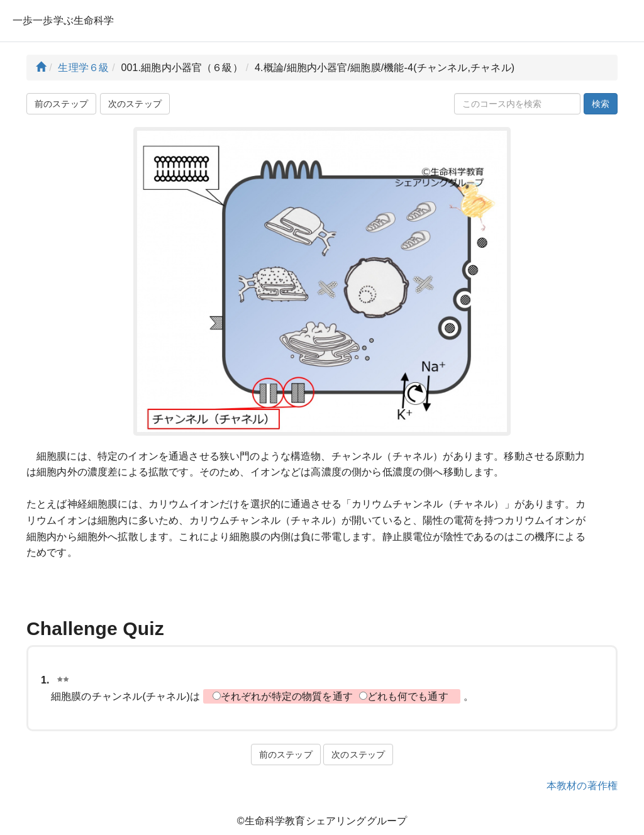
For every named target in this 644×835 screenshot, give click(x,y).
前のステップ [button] (61, 104)
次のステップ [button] (135, 104)
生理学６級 (83, 68)
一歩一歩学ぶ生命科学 (64, 20)
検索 (601, 104)
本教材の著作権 (582, 786)
